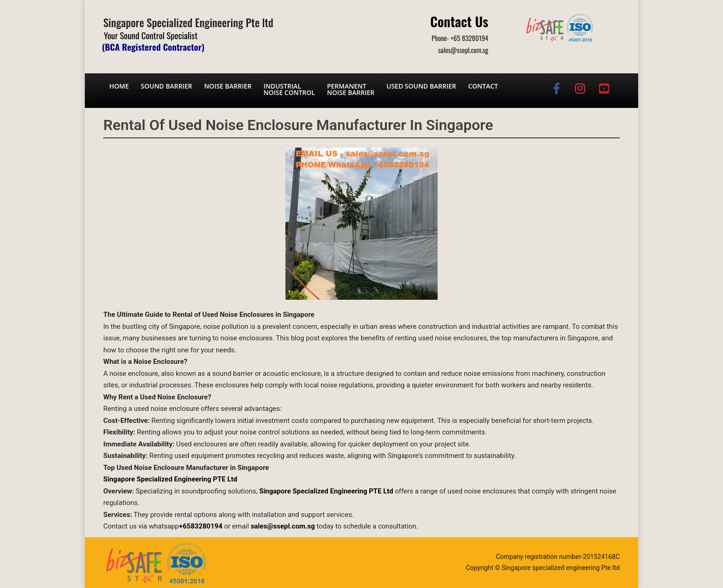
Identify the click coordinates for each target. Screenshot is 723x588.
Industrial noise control (289, 89)
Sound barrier (166, 86)
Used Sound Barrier (421, 86)
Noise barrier (228, 86)
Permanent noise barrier (351, 89)
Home (119, 86)
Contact (483, 86)
